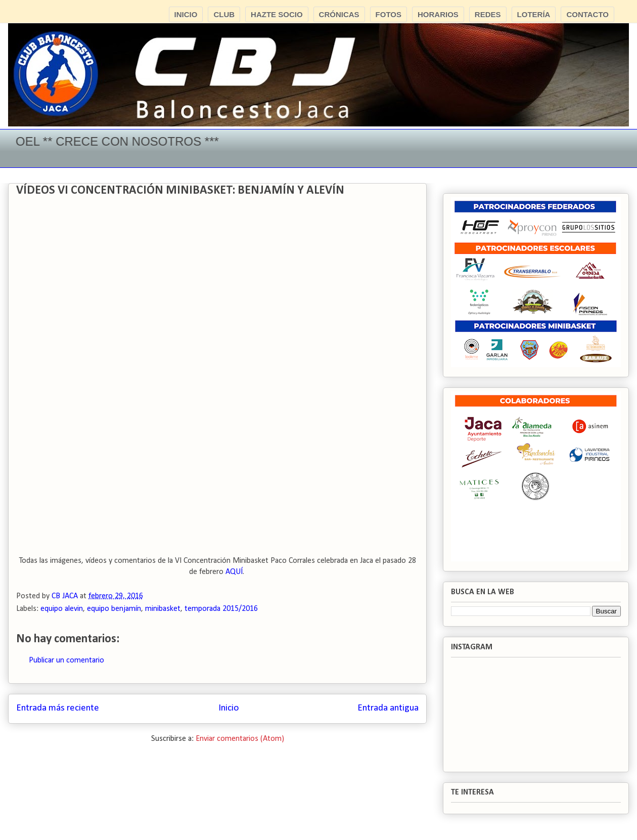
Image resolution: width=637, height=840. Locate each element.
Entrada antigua (388, 708)
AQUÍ (234, 572)
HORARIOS (438, 14)
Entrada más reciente (58, 708)
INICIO (186, 14)
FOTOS (389, 14)
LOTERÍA (534, 14)
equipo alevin (62, 609)
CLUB (224, 14)
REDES (488, 14)
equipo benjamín (114, 609)
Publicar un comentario (66, 660)
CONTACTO (587, 14)
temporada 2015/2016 (221, 609)
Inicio (229, 708)
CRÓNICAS (339, 14)
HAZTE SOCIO (277, 14)
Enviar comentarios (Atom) (240, 739)
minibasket (163, 609)
